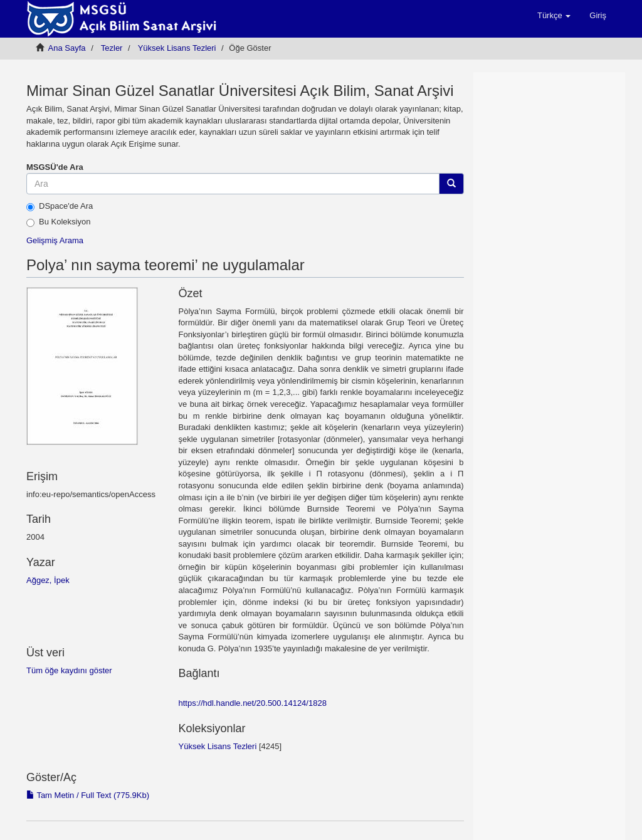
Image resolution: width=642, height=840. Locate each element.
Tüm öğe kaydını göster (69, 670)
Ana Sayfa (67, 48)
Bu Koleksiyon (58, 222)
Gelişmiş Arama (55, 240)
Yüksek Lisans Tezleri (177, 48)
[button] (554, 16)
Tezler (112, 48)
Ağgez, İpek (48, 580)
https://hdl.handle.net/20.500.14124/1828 (253, 703)
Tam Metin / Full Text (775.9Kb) (88, 795)
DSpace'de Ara (60, 206)
